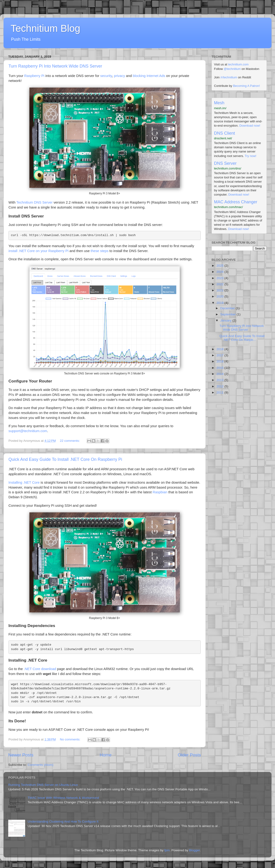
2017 (220, 355)
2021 (220, 290)
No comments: (71, 739)
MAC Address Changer (236, 202)
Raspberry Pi (34, 76)
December (228, 308)
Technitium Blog (45, 28)
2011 (220, 392)
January (226, 320)
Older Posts (189, 755)
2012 (220, 386)
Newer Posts (21, 755)
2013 (220, 380)
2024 (220, 272)
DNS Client (225, 133)
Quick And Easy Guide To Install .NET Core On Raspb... (242, 338)
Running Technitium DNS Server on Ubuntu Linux (43, 785)
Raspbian (160, 492)
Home (106, 755)
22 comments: (70, 441)
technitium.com (238, 64)
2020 (220, 296)
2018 (220, 349)
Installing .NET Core (24, 482)
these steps (100, 251)
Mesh (219, 103)
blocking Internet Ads (149, 76)
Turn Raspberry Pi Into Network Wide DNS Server (55, 66)
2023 (220, 278)
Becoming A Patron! (246, 86)
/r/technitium (229, 77)
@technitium (232, 69)
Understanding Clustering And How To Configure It (63, 822)
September (228, 314)
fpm (167, 850)
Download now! (250, 126)
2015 (220, 368)
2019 (220, 303)
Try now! (250, 156)
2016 (220, 361)
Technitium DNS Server (35, 202)
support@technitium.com (28, 431)
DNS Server (225, 163)
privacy (120, 76)
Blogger (194, 850)
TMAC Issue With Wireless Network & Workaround (63, 798)
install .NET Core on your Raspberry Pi (38, 251)
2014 (220, 374)
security (106, 76)
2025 (220, 266)
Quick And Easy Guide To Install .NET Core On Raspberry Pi (65, 459)
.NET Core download (40, 669)
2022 (220, 284)
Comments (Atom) (41, 765)
